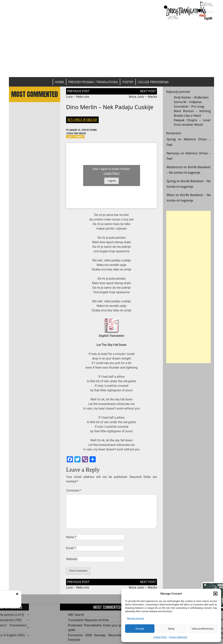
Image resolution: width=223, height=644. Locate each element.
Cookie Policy (160, 637)
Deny (171, 629)
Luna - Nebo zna (37, 598)
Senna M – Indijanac (188, 102)
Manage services (136, 618)
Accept (140, 629)
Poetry (128, 82)
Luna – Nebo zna (78, 97)
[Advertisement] (111, 49)
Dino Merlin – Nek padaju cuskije (110, 107)
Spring (93, 130)
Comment (74, 490)
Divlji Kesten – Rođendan (191, 97)
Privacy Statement (178, 637)
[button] (215, 594)
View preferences (203, 629)
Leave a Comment (75, 137)
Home (60, 82)
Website (71, 559)
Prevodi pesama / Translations (93, 82)
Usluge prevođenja (153, 82)
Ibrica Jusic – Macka (143, 97)
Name (71, 537)
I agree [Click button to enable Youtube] (111, 181)
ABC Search (76, 615)
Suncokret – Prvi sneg (189, 106)
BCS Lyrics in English (82, 120)
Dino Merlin (80, 133)
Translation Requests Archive (88, 620)
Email (71, 548)
